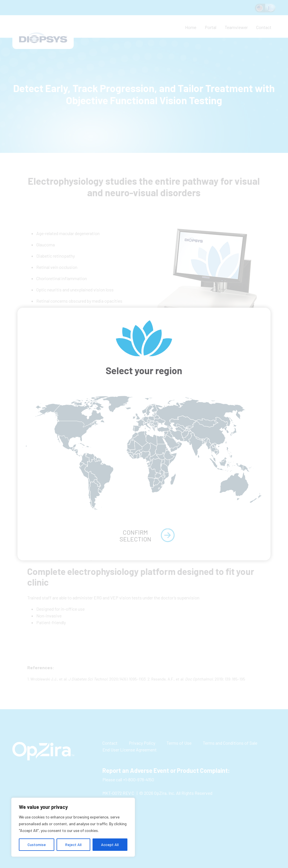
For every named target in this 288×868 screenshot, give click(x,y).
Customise (37, 844)
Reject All (73, 844)
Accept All (110, 844)
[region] (73, 827)
